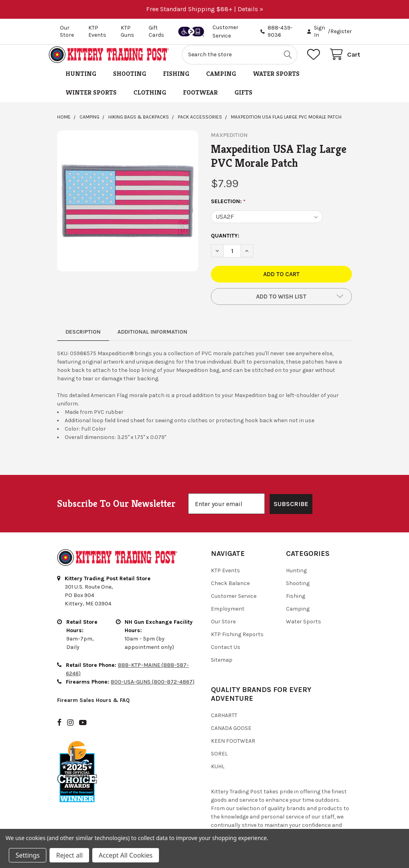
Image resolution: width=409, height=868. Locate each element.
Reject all (69, 855)
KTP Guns (127, 31)
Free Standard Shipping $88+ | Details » (205, 9)
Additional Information (152, 341)
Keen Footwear (233, 729)
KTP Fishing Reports (237, 622)
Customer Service (234, 584)
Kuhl (218, 754)
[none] (128, 210)
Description (83, 341)
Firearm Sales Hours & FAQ (93, 688)
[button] (281, 305)
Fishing (176, 82)
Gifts (243, 101)
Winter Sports (91, 101)
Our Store (67, 31)
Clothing (150, 101)
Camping (221, 82)
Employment (228, 597)
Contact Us (226, 635)
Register (341, 31)
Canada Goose (231, 716)
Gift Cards (156, 31)
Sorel (219, 742)
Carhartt (224, 703)
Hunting (81, 82)
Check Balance (230, 571)
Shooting (130, 82)
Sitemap (222, 648)
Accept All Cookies (126, 855)
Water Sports (276, 82)
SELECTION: (228, 210)
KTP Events (97, 31)
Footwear (200, 101)
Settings (28, 855)
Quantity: (225, 244)
